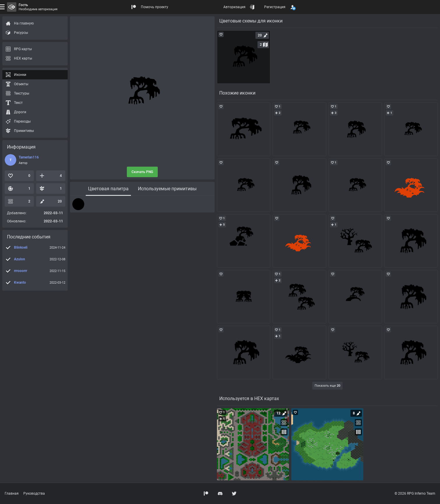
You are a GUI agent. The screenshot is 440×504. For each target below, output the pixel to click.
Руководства (34, 493)
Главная (12, 493)
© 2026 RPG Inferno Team (415, 493)
